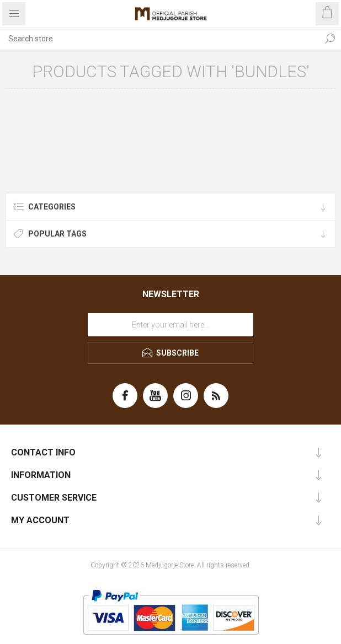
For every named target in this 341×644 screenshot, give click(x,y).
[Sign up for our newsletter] (171, 325)
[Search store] (159, 39)
